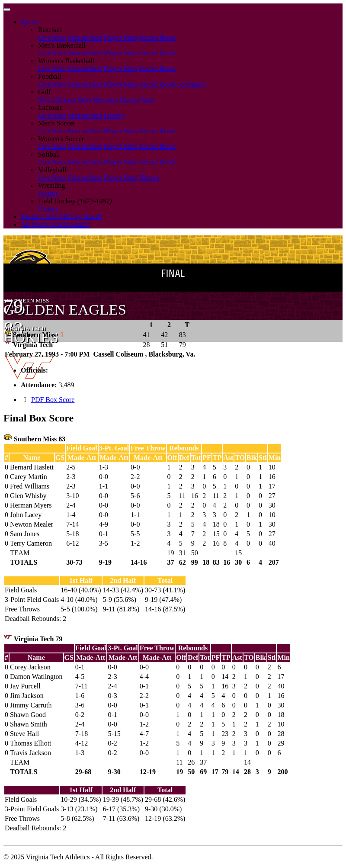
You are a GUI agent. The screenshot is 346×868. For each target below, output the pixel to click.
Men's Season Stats (65, 100)
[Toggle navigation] (7, 10)
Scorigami (192, 84)
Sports (30, 22)
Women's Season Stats (124, 100)
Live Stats (52, 37)
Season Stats (85, 37)
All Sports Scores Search (55, 224)
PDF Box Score (53, 400)
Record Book (157, 37)
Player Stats (121, 37)
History (115, 115)
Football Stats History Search (61, 217)
